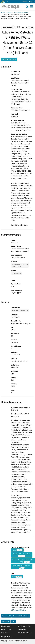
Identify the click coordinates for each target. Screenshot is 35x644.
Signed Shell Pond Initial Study (22, 555)
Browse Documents (24, 632)
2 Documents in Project (9, 59)
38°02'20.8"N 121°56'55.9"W (20, 310)
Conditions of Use (24, 626)
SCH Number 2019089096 (21, 12)
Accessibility (22, 629)
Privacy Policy (6, 629)
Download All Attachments (21, 616)
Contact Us (25, 2)
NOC (17, 577)
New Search (6, 621)
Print (13, 621)
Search (9, 12)
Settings (31, 2)
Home (3, 12)
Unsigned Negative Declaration (22, 567)
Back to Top (5, 626)
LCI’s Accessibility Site (19, 610)
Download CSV (6, 616)
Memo (17, 550)
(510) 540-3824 (16, 273)
